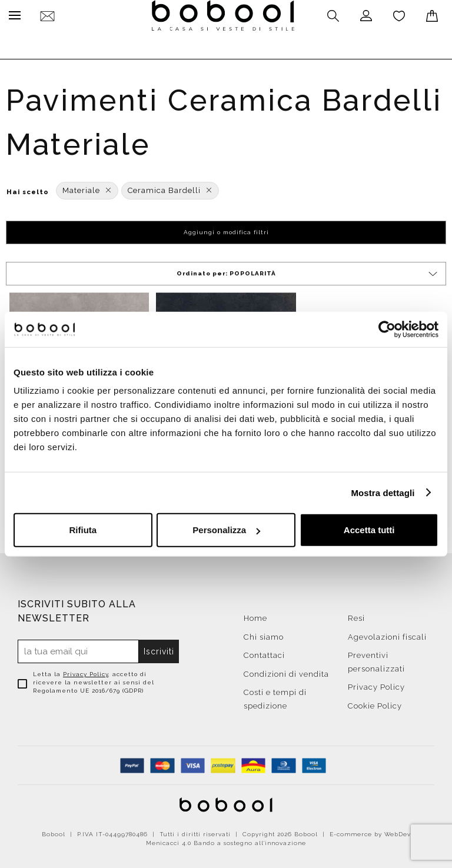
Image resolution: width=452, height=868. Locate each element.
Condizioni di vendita (286, 671)
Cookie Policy (375, 703)
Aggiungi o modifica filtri (226, 229)
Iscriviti (159, 648)
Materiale (87, 187)
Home (255, 615)
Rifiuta (83, 530)
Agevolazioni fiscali (387, 634)
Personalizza (226, 530)
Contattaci (264, 652)
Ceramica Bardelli (170, 187)
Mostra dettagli (383, 492)
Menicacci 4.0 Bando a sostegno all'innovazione (226, 840)
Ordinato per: (308, 271)
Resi (356, 615)
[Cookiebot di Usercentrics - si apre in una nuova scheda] (387, 329)
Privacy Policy (86, 671)
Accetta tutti (369, 530)
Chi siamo (264, 634)
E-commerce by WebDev (370, 831)
